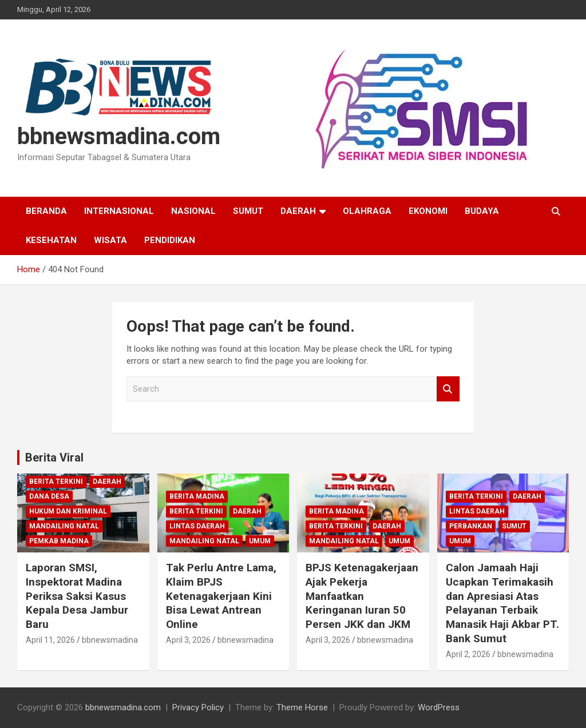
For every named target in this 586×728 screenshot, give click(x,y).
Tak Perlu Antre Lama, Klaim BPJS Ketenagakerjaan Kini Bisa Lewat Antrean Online (221, 596)
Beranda (46, 211)
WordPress (439, 707)
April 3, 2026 (188, 640)
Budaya (482, 211)
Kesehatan (51, 240)
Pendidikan (170, 240)
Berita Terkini (56, 482)
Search (448, 389)
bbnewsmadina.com (119, 136)
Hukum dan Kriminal (68, 511)
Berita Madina (197, 496)
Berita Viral (54, 458)
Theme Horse (302, 707)
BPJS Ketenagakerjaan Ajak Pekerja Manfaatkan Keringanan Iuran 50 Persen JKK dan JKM (362, 596)
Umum (260, 541)
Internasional (119, 211)
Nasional (193, 211)
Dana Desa (49, 496)
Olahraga (367, 211)
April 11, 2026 (50, 640)
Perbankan (471, 526)
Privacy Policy (198, 707)
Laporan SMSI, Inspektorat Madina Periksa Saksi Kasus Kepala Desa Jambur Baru (77, 596)
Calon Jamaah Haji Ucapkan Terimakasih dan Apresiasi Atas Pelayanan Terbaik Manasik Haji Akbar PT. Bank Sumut (502, 603)
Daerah (298, 211)
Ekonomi (428, 211)
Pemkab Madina (59, 541)
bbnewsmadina (110, 640)
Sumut (248, 211)
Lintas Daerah (197, 526)
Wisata (110, 240)
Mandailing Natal (64, 526)
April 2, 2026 (468, 654)
